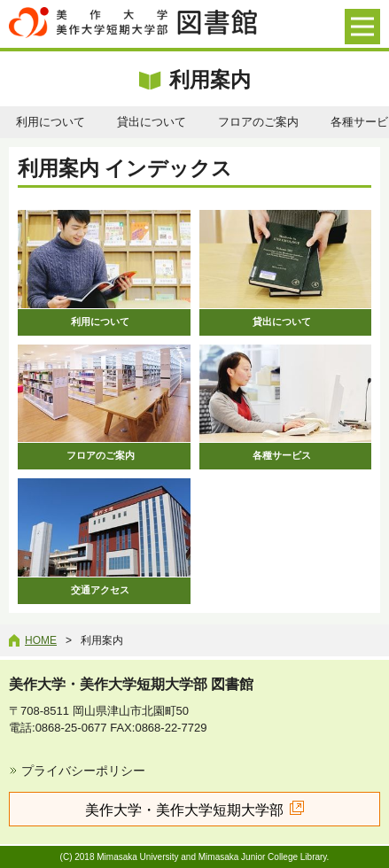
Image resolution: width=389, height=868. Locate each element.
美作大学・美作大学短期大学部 (184, 810)
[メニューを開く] (362, 27)
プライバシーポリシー (83, 771)
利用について (51, 122)
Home (41, 640)
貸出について (152, 122)
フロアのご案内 (258, 122)
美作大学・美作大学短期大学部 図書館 (131, 685)
